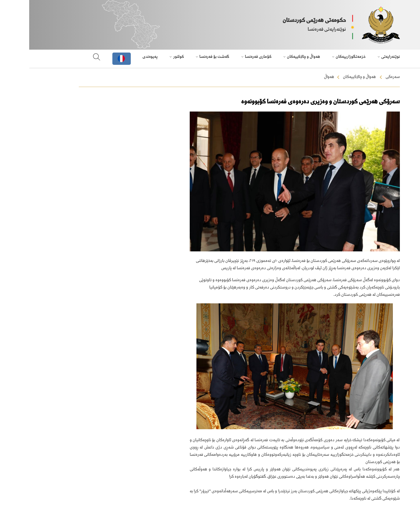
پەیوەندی (121, 57)
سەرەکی (364, 77)
